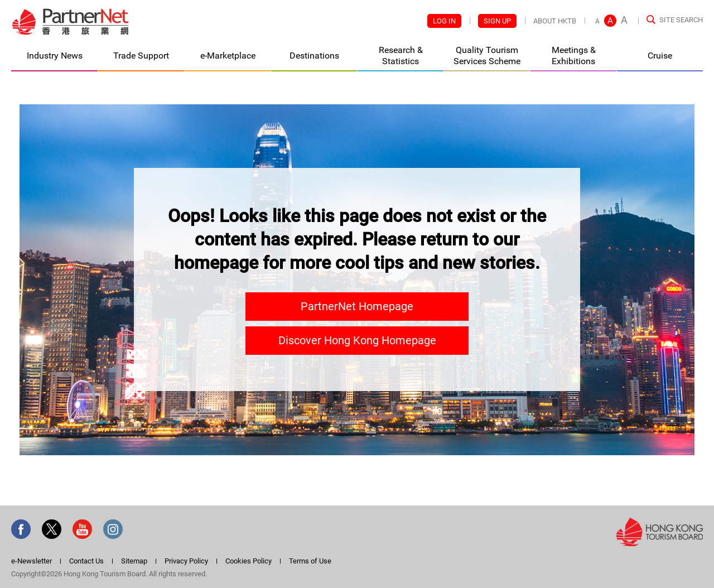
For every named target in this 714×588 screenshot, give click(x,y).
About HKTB (555, 21)
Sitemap (134, 561)
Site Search (681, 20)
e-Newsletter (32, 561)
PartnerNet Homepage (357, 306)
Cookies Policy (249, 561)
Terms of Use (310, 561)
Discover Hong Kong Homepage (357, 340)
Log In (444, 21)
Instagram (113, 529)
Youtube (82, 529)
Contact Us (86, 561)
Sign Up (497, 21)
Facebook (21, 529)
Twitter (52, 529)
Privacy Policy (186, 561)
